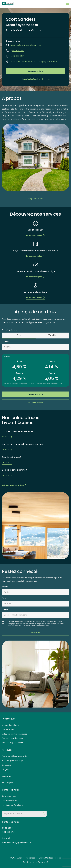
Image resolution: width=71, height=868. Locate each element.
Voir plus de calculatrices (14, 485)
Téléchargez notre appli (13, 761)
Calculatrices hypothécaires (15, 734)
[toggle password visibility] (44, 814)
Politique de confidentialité (35, 862)
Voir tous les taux (35, 402)
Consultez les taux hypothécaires (35, 79)
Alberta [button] (7, 347)
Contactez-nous (9, 796)
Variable (52, 335)
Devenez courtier (10, 801)
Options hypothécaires (12, 738)
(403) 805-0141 (18, 51)
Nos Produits (8, 729)
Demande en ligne (35, 71)
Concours (6, 765)
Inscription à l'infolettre (13, 805)
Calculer (7, 437)
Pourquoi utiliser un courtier (15, 756)
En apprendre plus (35, 199)
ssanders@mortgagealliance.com (26, 45)
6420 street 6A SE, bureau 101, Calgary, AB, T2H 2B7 (35, 62)
